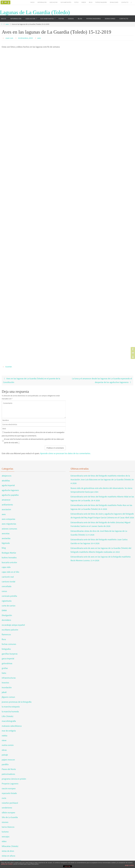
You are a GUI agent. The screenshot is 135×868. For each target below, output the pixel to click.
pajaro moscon (8, 760)
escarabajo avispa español (13, 625)
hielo (4, 673)
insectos (5, 683)
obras (4, 750)
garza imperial (8, 658)
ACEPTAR (67, 866)
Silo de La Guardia (10, 817)
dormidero (6, 620)
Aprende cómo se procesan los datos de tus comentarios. (65, 453)
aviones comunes (9, 529)
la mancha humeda (10, 711)
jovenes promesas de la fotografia (17, 702)
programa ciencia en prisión (14, 779)
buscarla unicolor (9, 562)
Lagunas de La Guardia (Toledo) (35, 12)
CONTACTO (125, 2)
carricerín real (8, 577)
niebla (4, 736)
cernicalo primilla (9, 596)
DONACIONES (114, 2)
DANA (4, 610)
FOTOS (76, 2)
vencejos (6, 837)
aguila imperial (8, 485)
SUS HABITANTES (66, 2)
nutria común (8, 745)
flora (4, 639)
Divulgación (7, 615)
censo (4, 591)
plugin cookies (129, 865)
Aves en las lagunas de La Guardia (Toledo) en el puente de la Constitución (32, 380)
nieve (4, 740)
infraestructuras (9, 678)
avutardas (6, 538)
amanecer (6, 500)
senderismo (7, 808)
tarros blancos (8, 827)
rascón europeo (9, 788)
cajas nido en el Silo (10, 572)
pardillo (5, 764)
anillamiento (7, 505)
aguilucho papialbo (10, 495)
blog (4, 548)
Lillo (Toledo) (7, 716)
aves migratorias (9, 524)
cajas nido (6, 567)
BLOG (91, 2)
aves (7, 24)
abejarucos (7, 476)
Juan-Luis (9, 38)
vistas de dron (8, 851)
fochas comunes (9, 644)
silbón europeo (8, 813)
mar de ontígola (9, 731)
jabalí (4, 692)
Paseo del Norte (9, 769)
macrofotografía (9, 721)
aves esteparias (8, 519)
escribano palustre (10, 630)
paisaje (5, 755)
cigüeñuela (7, 601)
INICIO (32, 2)
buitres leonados (9, 557)
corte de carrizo (9, 606)
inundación (7, 687)
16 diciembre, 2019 (25, 38)
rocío (4, 798)
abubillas (6, 481)
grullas (5, 668)
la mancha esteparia (11, 707)
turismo (5, 832)
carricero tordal (8, 582)
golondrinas (7, 663)
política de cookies (7, 864)
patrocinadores (8, 774)
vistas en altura (8, 856)
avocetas (6, 533)
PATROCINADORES (101, 2)
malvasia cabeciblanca (12, 726)
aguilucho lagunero (10, 490)
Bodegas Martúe (9, 553)
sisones (5, 822)
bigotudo (6, 543)
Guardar (9, 367)
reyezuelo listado (9, 793)
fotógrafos (6, 649)
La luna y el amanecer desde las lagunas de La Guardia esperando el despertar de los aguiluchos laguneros (102, 380)
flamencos (6, 634)
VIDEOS (84, 2)
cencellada (7, 586)
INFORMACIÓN (42, 2)
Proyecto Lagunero (10, 784)
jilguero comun (8, 697)
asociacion (6, 509)
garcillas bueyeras (10, 654)
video (4, 841)
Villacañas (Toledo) (10, 846)
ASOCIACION (54, 2)
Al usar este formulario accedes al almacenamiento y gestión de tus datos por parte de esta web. (34, 441)
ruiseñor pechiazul (10, 803)
